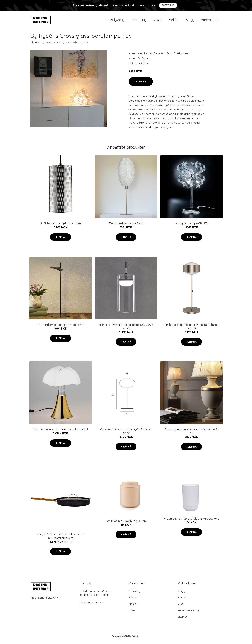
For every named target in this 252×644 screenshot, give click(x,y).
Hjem (34, 45)
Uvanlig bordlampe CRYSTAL (192, 226)
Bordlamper (181, 56)
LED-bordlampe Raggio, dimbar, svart (61, 327)
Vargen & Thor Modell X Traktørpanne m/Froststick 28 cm (61, 539)
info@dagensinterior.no (94, 605)
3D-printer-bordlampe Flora (126, 226)
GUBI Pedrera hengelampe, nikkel (61, 226)
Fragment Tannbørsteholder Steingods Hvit (192, 521)
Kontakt (182, 600)
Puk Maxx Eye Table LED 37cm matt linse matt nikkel (191, 329)
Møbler (174, 21)
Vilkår (181, 606)
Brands (133, 600)
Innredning (139, 21)
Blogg (190, 21)
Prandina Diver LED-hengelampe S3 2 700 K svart (126, 329)
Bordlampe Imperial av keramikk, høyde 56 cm (191, 434)
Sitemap (183, 619)
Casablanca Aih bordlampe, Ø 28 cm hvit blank (126, 434)
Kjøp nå (141, 84)
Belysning (117, 21)
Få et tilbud (168, 5)
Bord (170, 56)
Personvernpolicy (188, 613)
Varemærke (210, 21)
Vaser (158, 21)
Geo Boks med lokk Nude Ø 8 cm (126, 523)
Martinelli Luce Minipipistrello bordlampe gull (61, 432)
